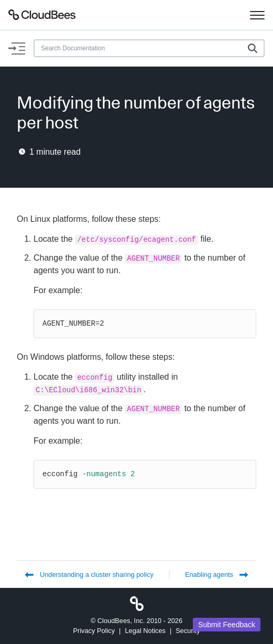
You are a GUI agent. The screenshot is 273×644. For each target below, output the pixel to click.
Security (188, 631)
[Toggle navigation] (257, 15)
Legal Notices (145, 631)
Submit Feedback (227, 625)
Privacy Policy (94, 631)
